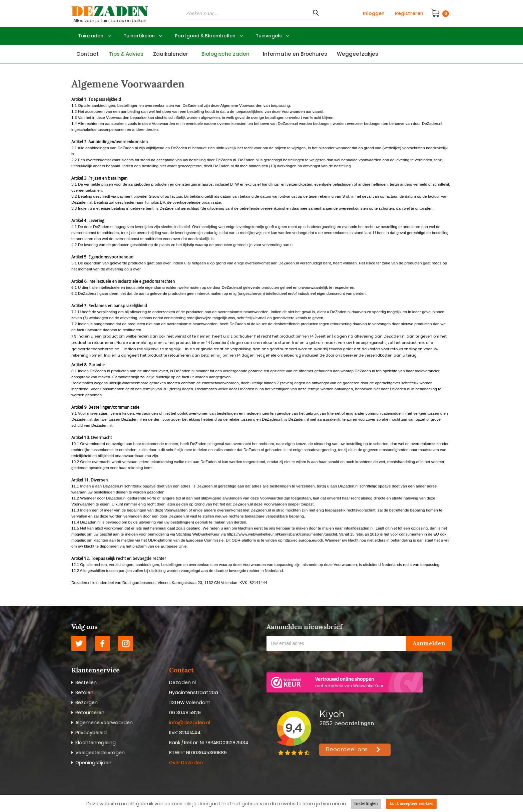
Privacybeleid (91, 733)
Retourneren (90, 713)
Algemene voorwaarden (104, 723)
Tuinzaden (91, 36)
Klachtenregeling (96, 743)
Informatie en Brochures (295, 54)
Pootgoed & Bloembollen (205, 36)
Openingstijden (93, 763)
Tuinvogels (269, 36)
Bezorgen (87, 702)
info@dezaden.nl (190, 723)
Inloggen (374, 13)
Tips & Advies (126, 54)
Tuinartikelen (139, 36)
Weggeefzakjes (357, 54)
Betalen (84, 692)
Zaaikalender (171, 54)
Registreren (409, 13)
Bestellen (86, 682)
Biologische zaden (225, 54)
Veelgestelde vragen (100, 753)
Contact (88, 54)
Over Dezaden (186, 763)
